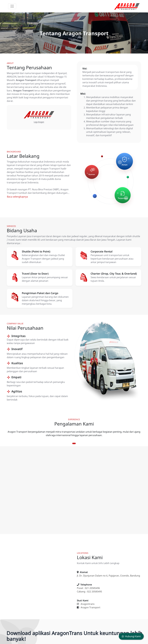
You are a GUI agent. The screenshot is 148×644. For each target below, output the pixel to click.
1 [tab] (74, 443)
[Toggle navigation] (12, 6)
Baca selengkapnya (17, 197)
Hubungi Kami (131, 636)
